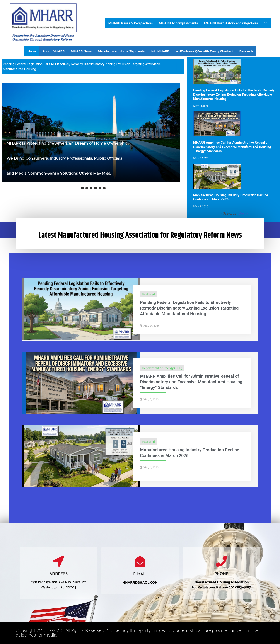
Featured (149, 294)
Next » (243, 213)
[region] (93, 66)
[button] (266, 23)
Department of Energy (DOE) (162, 368)
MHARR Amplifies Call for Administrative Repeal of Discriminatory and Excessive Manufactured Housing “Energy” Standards (232, 147)
